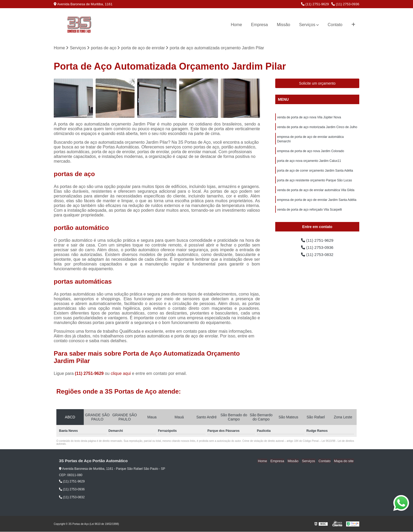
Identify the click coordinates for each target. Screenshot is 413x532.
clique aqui (121, 374)
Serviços (307, 25)
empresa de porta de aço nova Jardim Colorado (311, 152)
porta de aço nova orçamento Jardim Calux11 (309, 162)
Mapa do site (344, 461)
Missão (284, 25)
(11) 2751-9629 (315, 4)
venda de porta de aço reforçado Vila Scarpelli (309, 212)
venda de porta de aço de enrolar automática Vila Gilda (316, 192)
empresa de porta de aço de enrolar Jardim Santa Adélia (317, 202)
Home (236, 25)
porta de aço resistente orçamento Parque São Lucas (314, 182)
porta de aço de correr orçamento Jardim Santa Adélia (315, 172)
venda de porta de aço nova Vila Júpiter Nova (309, 118)
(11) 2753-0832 (317, 256)
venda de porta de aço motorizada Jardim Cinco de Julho (317, 128)
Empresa (259, 25)
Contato (335, 25)
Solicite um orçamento (317, 84)
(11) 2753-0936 (345, 4)
